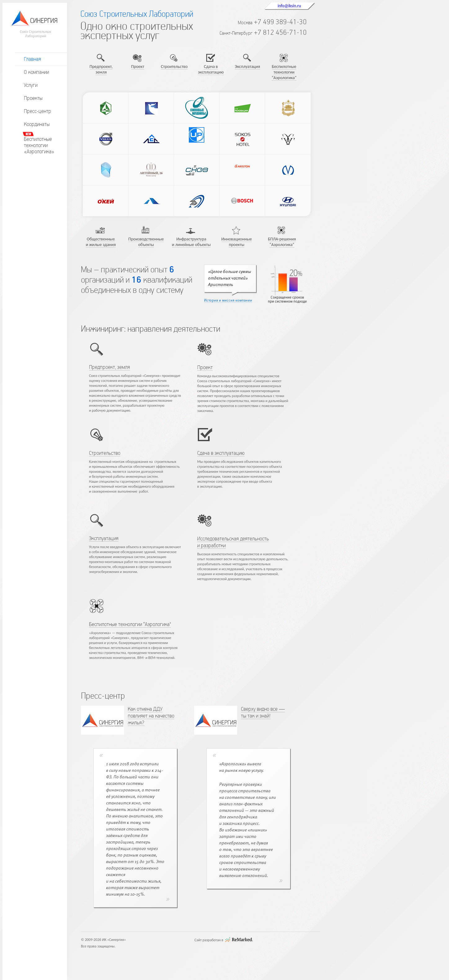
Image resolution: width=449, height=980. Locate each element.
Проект (138, 67)
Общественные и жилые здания (101, 242)
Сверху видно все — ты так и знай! (263, 712)
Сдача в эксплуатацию (211, 69)
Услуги (31, 85)
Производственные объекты (146, 242)
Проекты (33, 98)
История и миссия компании (228, 301)
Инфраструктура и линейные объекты (191, 242)
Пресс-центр (38, 111)
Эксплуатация (247, 67)
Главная (32, 59)
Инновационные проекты (237, 242)
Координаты (37, 124)
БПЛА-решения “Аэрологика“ (282, 242)
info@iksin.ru (289, 6)
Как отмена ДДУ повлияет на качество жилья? (151, 716)
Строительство (174, 67)
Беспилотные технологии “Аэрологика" (284, 72)
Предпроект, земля (101, 69)
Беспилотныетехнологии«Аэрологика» (39, 145)
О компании (36, 72)
